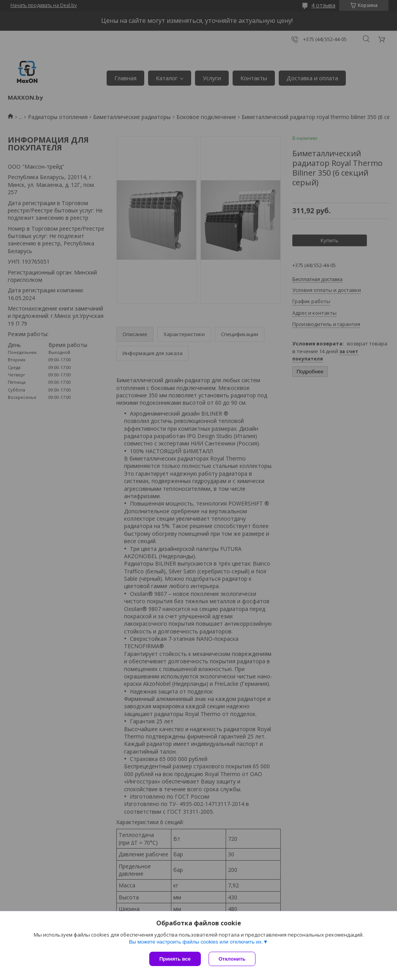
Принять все (175, 959)
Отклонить (232, 959)
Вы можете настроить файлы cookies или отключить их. (196, 942)
